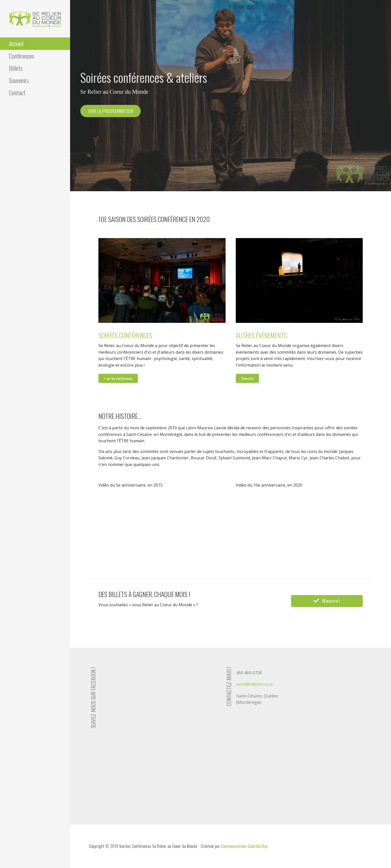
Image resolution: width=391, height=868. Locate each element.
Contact (17, 92)
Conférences (22, 56)
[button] (118, 378)
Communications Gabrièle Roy (244, 846)
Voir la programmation (110, 111)
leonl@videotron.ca (255, 684)
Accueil (16, 43)
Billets (16, 68)
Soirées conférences (125, 335)
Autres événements (261, 335)
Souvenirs (19, 80)
